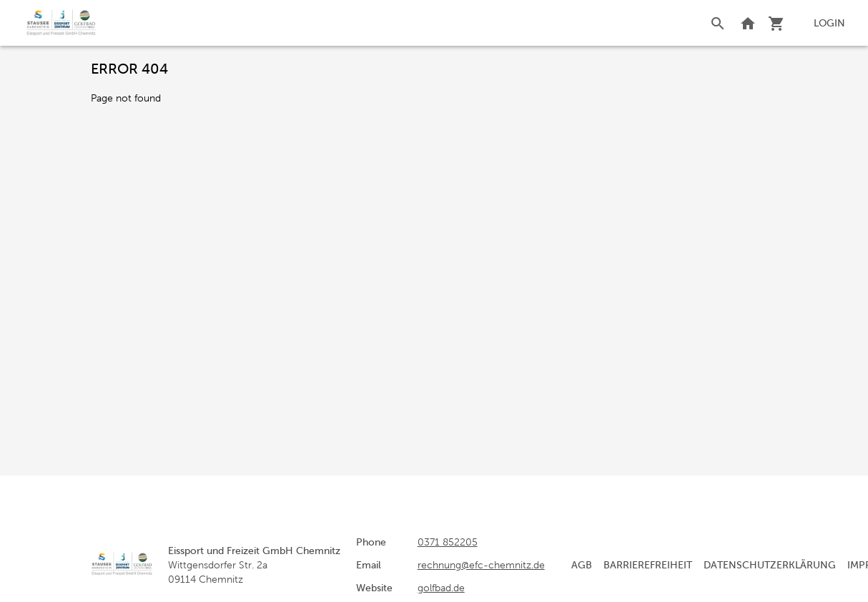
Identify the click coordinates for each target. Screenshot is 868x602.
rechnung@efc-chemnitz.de (481, 565)
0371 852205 (448, 542)
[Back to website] (748, 23)
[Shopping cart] (776, 23)
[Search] (718, 23)
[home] (61, 23)
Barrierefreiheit (648, 565)
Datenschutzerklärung (770, 565)
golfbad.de (441, 588)
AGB (582, 565)
